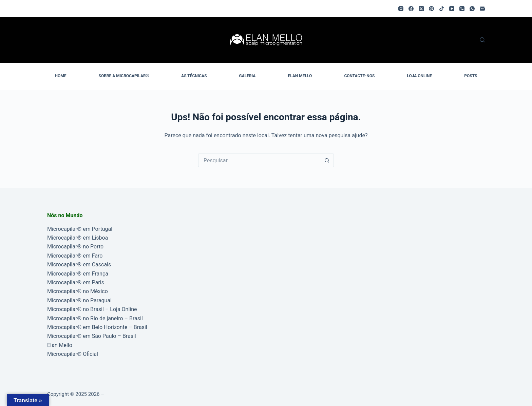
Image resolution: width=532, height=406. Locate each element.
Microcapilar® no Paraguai (79, 300)
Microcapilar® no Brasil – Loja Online (92, 309)
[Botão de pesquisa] (327, 160)
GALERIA (248, 76)
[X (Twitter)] (421, 9)
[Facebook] (411, 9)
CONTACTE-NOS (359, 76)
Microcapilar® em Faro (75, 256)
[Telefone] (462, 9)
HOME (61, 76)
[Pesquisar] (482, 40)
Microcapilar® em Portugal (80, 229)
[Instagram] (401, 9)
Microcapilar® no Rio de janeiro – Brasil (95, 318)
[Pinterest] (431, 9)
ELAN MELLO (300, 76)
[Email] (482, 9)
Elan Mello (60, 345)
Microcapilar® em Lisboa (78, 238)
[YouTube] (452, 9)
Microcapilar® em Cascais (79, 265)
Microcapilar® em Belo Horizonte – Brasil (97, 327)
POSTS (471, 76)
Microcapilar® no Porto (75, 247)
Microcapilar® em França (78, 274)
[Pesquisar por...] (259, 160)
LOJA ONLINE (419, 76)
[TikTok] (442, 9)
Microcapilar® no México (78, 291)
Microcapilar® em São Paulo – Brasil (92, 336)
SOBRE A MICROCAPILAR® (124, 76)
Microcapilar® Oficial (73, 354)
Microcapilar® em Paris (76, 282)
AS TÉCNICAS (194, 76)
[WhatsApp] (472, 9)
